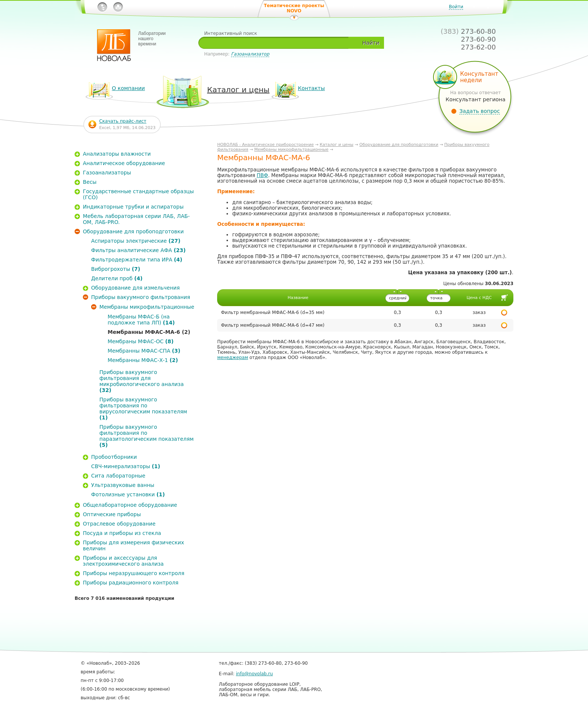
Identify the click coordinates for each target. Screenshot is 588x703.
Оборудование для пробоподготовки (399, 145)
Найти (371, 43)
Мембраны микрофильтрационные (291, 149)
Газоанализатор (250, 54)
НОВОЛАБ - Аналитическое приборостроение (265, 145)
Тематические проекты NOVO (294, 8)
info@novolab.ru (254, 674)
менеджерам (232, 358)
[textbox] (276, 43)
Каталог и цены (337, 145)
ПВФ (262, 175)
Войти (456, 7)
